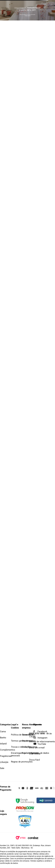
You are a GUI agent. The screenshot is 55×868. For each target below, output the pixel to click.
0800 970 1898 (37, 734)
